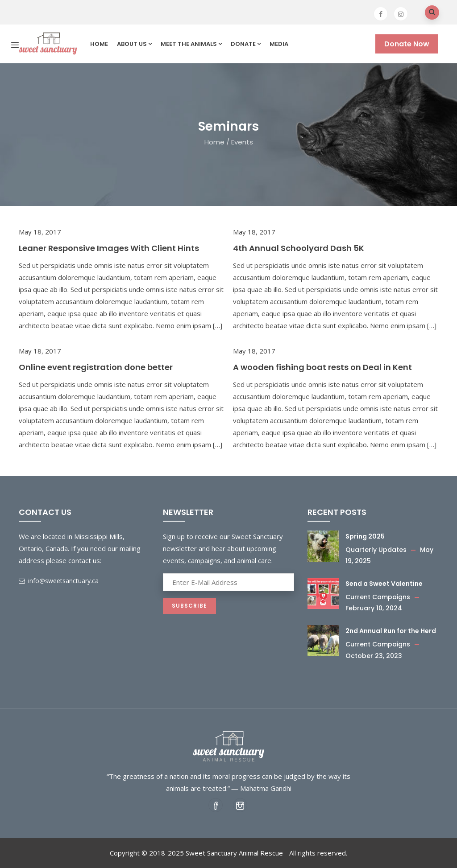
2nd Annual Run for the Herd (391, 631)
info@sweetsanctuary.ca (59, 581)
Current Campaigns (378, 597)
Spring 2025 (365, 536)
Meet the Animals (191, 44)
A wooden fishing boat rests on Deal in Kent (322, 367)
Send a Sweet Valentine (384, 584)
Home (99, 44)
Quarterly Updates (376, 550)
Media (279, 44)
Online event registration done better (96, 367)
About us (134, 44)
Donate (246, 44)
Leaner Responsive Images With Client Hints (109, 248)
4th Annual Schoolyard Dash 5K (299, 248)
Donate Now (407, 44)
